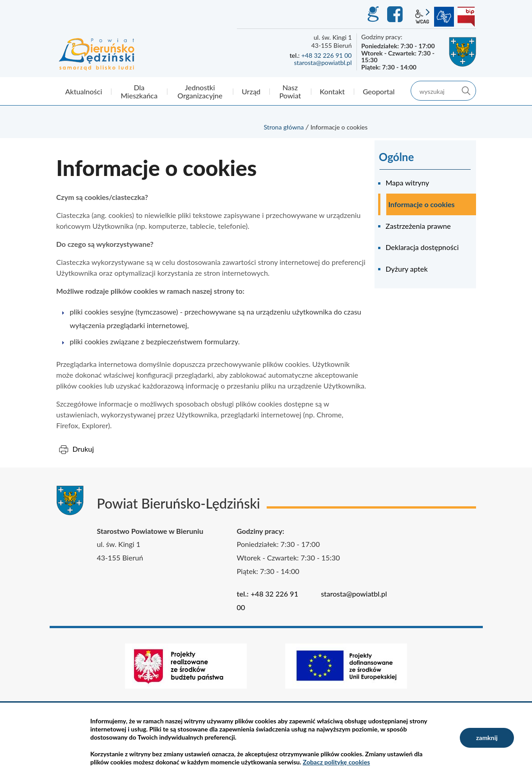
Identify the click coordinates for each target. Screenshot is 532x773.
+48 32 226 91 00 (327, 55)
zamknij (487, 738)
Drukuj (83, 449)
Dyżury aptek (407, 269)
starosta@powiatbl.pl (323, 62)
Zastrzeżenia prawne (418, 226)
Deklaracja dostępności (422, 247)
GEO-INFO (373, 14)
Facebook (396, 14)
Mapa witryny (407, 183)
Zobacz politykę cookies (336, 762)
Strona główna (284, 127)
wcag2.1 (422, 17)
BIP (466, 17)
